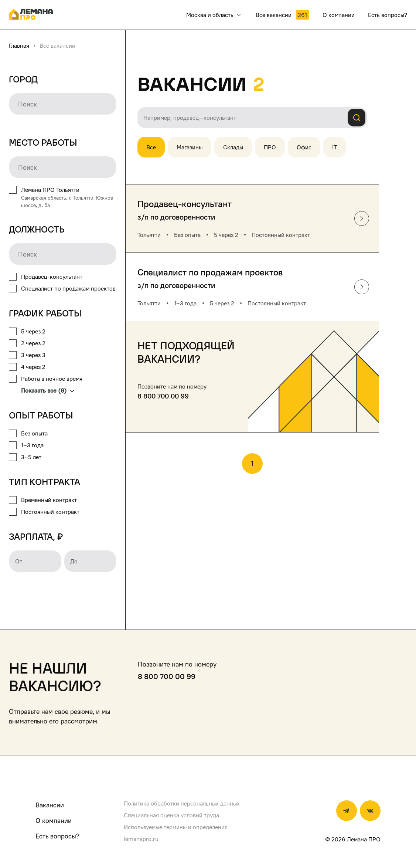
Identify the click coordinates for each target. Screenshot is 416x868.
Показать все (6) (48, 390)
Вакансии (50, 805)
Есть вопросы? (57, 836)
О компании (54, 820)
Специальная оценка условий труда (171, 815)
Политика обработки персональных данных (182, 803)
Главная (19, 45)
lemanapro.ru (141, 839)
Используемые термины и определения (176, 827)
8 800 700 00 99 (163, 396)
